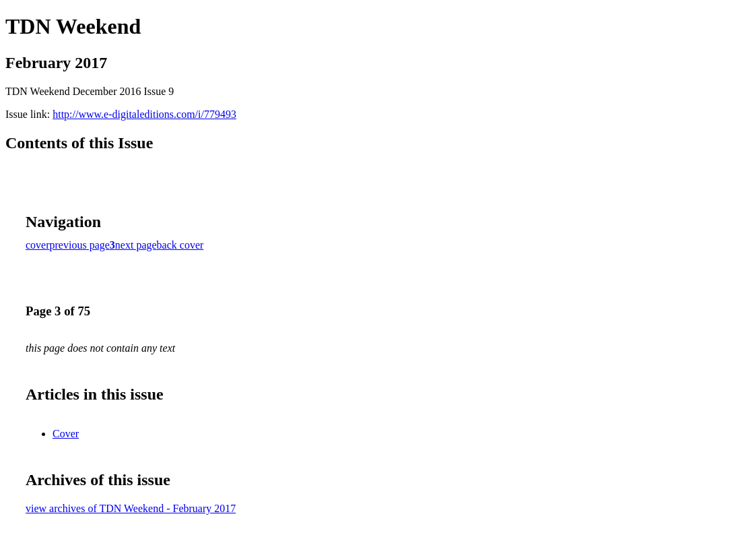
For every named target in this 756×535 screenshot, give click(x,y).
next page (136, 245)
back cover (180, 245)
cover (38, 245)
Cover (66, 434)
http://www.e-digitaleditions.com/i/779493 (144, 114)
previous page (80, 245)
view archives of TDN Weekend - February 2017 (131, 508)
